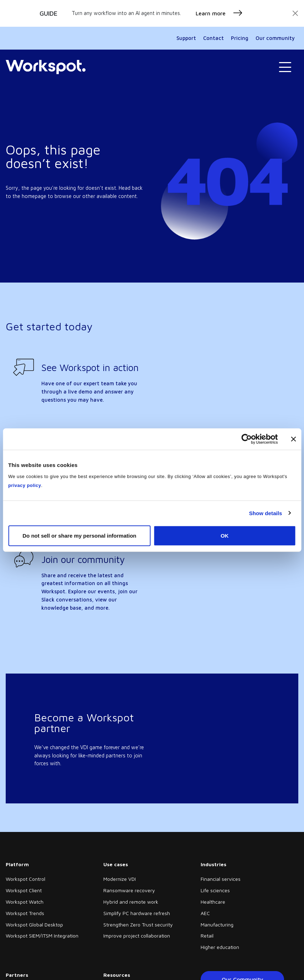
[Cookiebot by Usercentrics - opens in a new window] (246, 439)
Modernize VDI (120, 879)
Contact (213, 38)
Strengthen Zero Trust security (138, 925)
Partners (17, 975)
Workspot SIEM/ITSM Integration (42, 936)
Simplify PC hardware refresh (137, 913)
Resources (117, 975)
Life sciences (215, 890)
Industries (213, 864)
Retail (207, 936)
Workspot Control (25, 879)
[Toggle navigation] (285, 67)
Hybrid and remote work (131, 902)
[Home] (46, 67)
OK (225, 536)
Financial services (221, 879)
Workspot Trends (25, 913)
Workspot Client (24, 890)
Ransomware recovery (129, 890)
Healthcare (213, 902)
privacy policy (25, 485)
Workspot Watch (25, 902)
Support (186, 38)
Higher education (220, 947)
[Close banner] (293, 439)
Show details (266, 513)
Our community (275, 38)
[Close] (295, 13)
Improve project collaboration (137, 936)
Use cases (116, 864)
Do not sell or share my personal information (79, 536)
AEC (205, 913)
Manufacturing (217, 925)
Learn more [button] (219, 13)
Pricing (240, 38)
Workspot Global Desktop (34, 925)
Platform (17, 864)
